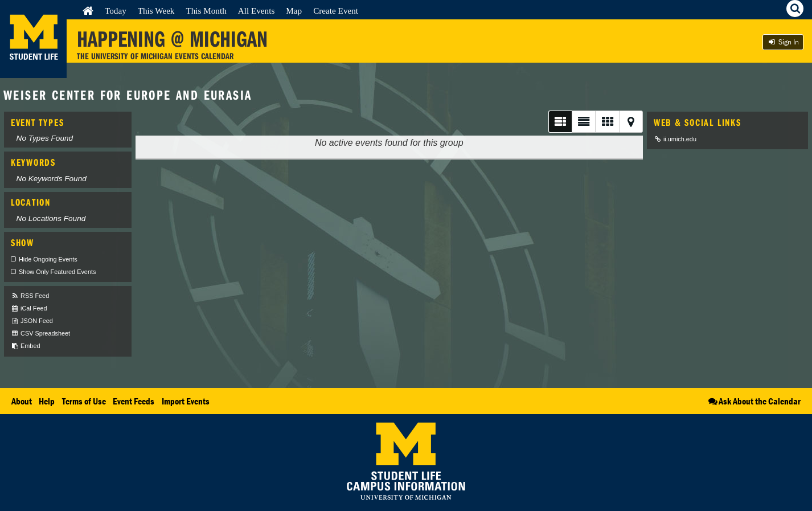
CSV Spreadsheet (40, 334)
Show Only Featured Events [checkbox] (57, 272)
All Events (257, 11)
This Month (206, 11)
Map (294, 11)
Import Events (186, 401)
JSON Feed (32, 321)
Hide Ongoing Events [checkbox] (48, 259)
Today (116, 11)
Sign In (783, 42)
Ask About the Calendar (754, 401)
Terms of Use (84, 401)
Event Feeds (134, 401)
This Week (156, 11)
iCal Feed (29, 308)
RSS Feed (30, 296)
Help (47, 401)
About (22, 401)
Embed (25, 346)
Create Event (336, 11)
